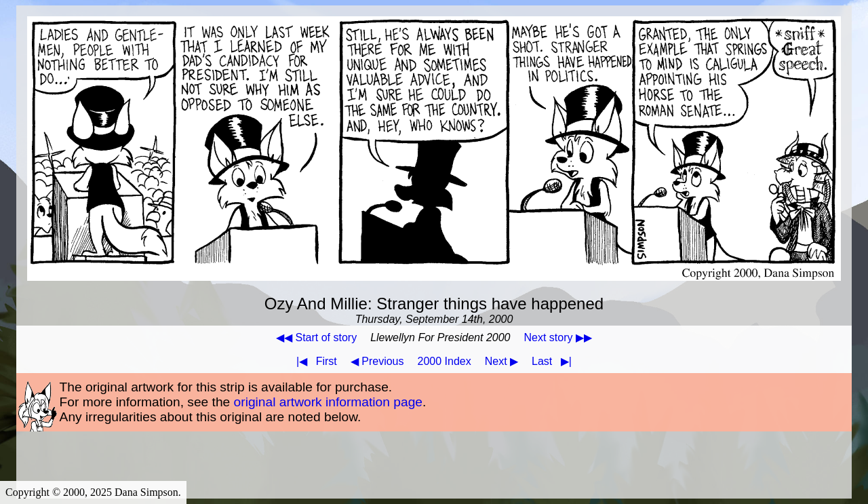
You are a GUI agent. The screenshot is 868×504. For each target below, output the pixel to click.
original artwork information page (328, 402)
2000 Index (445, 361)
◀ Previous (377, 361)
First (314, 361)
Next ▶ (501, 361)
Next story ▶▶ (558, 337)
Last (554, 361)
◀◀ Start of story (316, 337)
